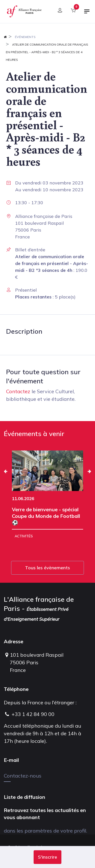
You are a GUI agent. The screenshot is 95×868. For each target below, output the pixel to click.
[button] (47, 857)
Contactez (18, 391)
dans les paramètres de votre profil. (45, 831)
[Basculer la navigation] (87, 13)
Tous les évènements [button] (47, 568)
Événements (25, 37)
